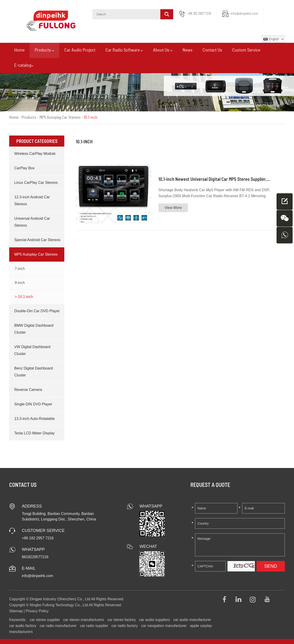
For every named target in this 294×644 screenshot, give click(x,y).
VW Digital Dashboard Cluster (32, 350)
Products (44, 50)
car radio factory (125, 626)
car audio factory (23, 626)
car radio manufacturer (58, 626)
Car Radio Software (124, 50)
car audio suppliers (155, 620)
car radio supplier (94, 626)
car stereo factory (122, 620)
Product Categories (37, 141)
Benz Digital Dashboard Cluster (34, 372)
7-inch (20, 269)
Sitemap (16, 611)
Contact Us (212, 50)
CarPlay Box (24, 168)
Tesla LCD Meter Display (34, 433)
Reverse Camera (28, 390)
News (188, 50)
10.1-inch (91, 118)
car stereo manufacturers (84, 620)
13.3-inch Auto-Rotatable (34, 419)
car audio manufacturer (192, 620)
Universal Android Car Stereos (32, 222)
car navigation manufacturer (164, 626)
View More (173, 208)
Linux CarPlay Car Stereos (36, 183)
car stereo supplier (45, 620)
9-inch (20, 283)
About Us (163, 50)
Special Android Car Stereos (37, 240)
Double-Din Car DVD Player (37, 311)
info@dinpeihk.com (244, 14)
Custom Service (246, 50)
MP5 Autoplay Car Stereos (60, 118)
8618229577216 (35, 557)
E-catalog (24, 65)
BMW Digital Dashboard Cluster (34, 329)
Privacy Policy (37, 611)
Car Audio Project (80, 50)
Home (19, 50)
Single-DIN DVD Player (33, 404)
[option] (147, 77)
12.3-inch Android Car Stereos (32, 201)
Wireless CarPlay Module (35, 154)
